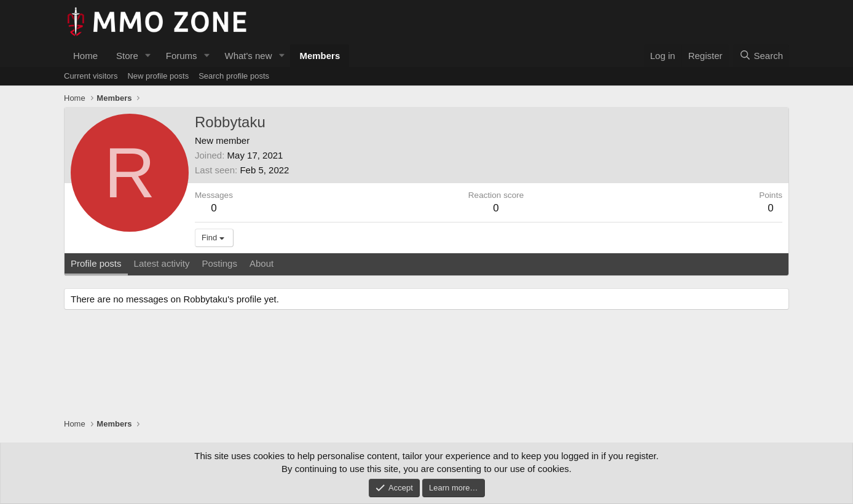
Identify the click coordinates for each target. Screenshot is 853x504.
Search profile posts (234, 76)
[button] (148, 56)
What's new (248, 56)
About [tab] (261, 263)
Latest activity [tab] (162, 263)
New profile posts (158, 76)
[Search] (761, 56)
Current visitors (91, 76)
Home (85, 56)
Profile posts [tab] (96, 263)
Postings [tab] (219, 263)
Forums (182, 56)
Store (127, 56)
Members (320, 56)
